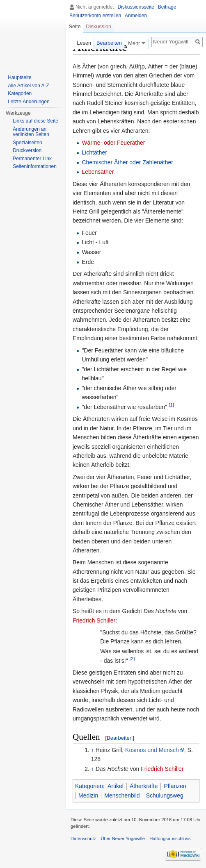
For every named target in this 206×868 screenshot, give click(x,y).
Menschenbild (122, 795)
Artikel (116, 786)
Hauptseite (19, 77)
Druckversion (27, 150)
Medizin (88, 795)
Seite (74, 26)
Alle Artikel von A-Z (29, 86)
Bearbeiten (120, 738)
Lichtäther (94, 152)
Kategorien (89, 786)
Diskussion (98, 26)
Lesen (84, 43)
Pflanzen (175, 786)
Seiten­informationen (35, 166)
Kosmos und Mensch (152, 750)
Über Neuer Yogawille (123, 838)
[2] (132, 658)
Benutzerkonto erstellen (95, 16)
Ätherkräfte (144, 786)
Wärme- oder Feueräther (113, 143)
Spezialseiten (27, 143)
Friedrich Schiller (94, 620)
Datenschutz (83, 838)
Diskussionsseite (136, 7)
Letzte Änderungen (29, 102)
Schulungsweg (165, 795)
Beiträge (167, 7)
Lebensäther (98, 172)
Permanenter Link (32, 159)
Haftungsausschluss (170, 838)
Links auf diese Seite (35, 121)
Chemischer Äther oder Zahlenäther (127, 162)
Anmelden (136, 16)
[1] (171, 405)
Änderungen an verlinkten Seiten (31, 132)
